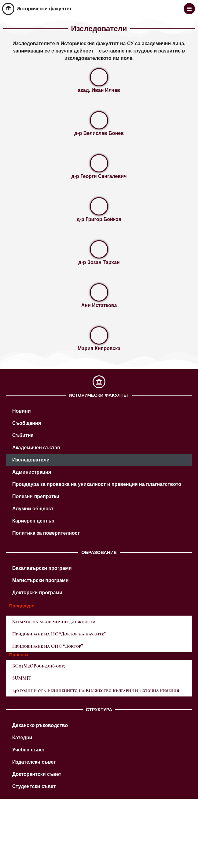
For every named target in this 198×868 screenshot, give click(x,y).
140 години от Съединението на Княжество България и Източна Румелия (96, 690)
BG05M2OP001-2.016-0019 (39, 666)
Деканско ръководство (40, 725)
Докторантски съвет (37, 774)
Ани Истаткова (99, 305)
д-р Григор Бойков (99, 219)
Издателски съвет (34, 762)
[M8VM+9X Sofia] (99, 832)
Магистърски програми (40, 580)
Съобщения (27, 423)
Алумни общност (33, 509)
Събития (23, 435)
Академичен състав (36, 448)
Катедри (22, 738)
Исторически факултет (44, 9)
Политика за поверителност (46, 533)
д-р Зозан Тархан (99, 262)
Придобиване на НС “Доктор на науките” (59, 634)
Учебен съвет (29, 750)
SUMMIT (22, 678)
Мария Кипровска (99, 348)
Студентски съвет (34, 786)
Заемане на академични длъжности (54, 622)
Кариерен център (33, 521)
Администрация (32, 472)
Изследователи (31, 460)
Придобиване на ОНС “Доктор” (48, 646)
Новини (22, 411)
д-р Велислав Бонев (99, 133)
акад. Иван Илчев (99, 90)
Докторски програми (37, 593)
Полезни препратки (36, 496)
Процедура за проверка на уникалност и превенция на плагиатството (97, 484)
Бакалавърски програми (42, 568)
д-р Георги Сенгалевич (99, 176)
